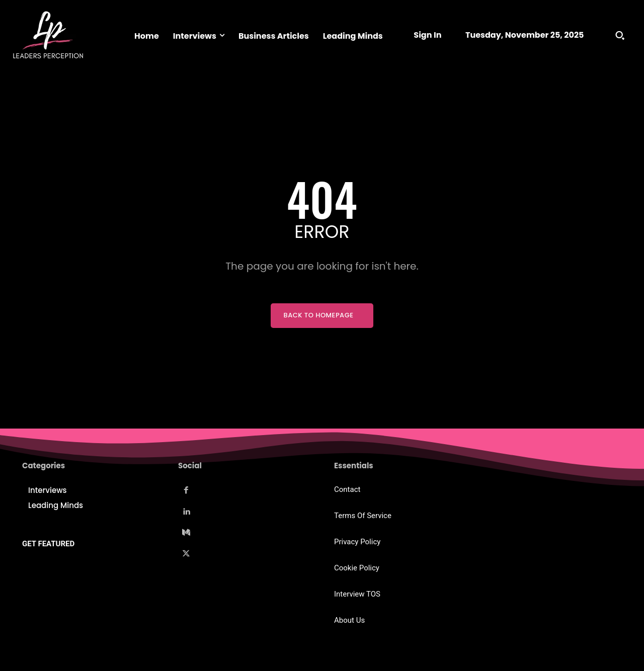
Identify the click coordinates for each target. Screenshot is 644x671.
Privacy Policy (357, 542)
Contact (347, 489)
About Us (349, 620)
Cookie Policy (357, 568)
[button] (620, 35)
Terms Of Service (363, 516)
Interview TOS (357, 594)
